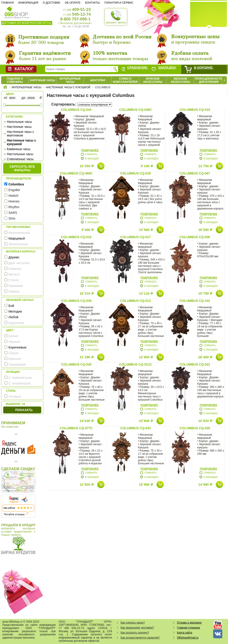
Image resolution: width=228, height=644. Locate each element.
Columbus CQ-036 (195, 428)
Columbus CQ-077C (76, 428)
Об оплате (73, 3)
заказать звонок (116, 17)
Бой (11, 306)
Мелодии (15, 311)
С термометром (20, 378)
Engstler (14, 190)
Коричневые (18, 347)
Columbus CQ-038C (136, 110)
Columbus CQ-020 (76, 364)
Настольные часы (20, 154)
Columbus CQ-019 (195, 110)
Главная (7, 3)
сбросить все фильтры (22, 168)
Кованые (15, 269)
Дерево (14, 257)
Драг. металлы (19, 263)
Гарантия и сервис (119, 3)
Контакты (92, 3)
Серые (13, 353)
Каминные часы (19, 149)
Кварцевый (17, 238)
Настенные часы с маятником (20, 134)
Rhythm (14, 207)
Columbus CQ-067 (195, 173)
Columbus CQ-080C (76, 173)
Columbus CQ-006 (195, 237)
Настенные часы (19, 127)
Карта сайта (185, 633)
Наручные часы (42, 80)
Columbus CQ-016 (76, 237)
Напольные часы (19, 122)
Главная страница (188, 628)
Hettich (13, 196)
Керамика (16, 286)
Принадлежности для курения (209, 80)
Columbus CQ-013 (136, 301)
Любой (13, 317)
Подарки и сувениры (15, 80)
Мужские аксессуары (153, 80)
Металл (14, 274)
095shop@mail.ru (188, 638)
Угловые (15, 397)
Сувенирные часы (20, 159)
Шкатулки (98, 80)
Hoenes (14, 201)
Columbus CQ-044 (76, 110)
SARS (13, 213)
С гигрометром (19, 383)
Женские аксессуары (180, 80)
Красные (15, 359)
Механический (19, 233)
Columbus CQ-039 (76, 301)
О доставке (52, 3)
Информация (28, 3)
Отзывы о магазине (189, 623)
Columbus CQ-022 (195, 364)
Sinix (12, 218)
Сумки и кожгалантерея (125, 80)
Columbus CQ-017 (136, 237)
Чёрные (14, 342)
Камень (14, 291)
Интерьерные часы (70, 80)
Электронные (18, 244)
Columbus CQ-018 (136, 173)
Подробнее (90, 150)
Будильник (16, 323)
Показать (24, 410)
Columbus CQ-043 (136, 428)
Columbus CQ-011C (136, 364)
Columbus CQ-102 (195, 301)
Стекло (14, 280)
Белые (13, 336)
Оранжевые (17, 364)
